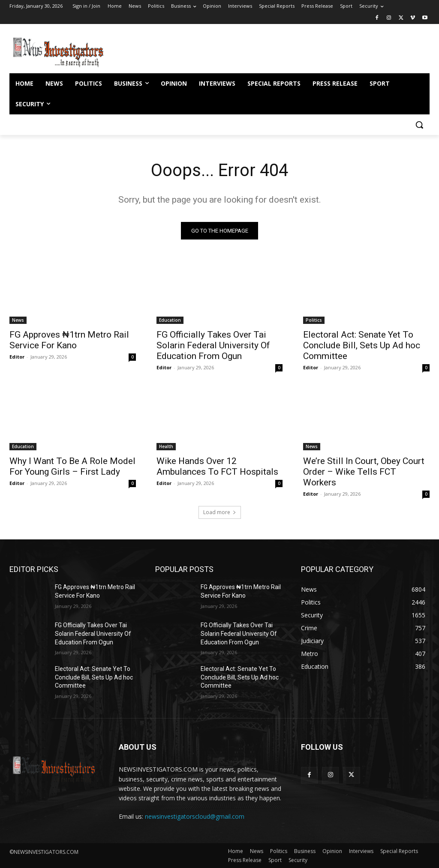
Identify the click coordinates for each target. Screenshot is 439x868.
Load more (220, 512)
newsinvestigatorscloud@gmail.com (195, 816)
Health (166, 446)
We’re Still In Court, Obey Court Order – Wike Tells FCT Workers (364, 471)
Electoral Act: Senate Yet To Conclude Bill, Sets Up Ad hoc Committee (362, 345)
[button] (419, 125)
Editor (17, 357)
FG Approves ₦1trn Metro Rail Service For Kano (69, 340)
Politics (314, 320)
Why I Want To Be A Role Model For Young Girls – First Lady (72, 466)
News (18, 320)
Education (170, 320)
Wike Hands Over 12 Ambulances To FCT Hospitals (218, 466)
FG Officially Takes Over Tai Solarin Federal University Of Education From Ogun (213, 345)
